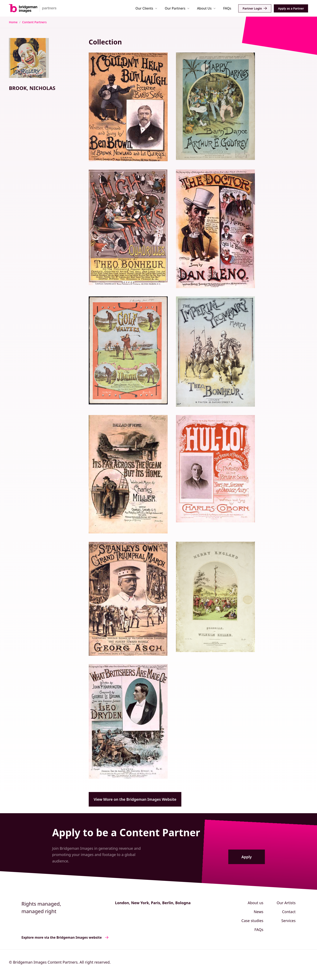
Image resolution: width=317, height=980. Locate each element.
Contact (289, 912)
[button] (146, 8)
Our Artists (286, 903)
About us (256, 903)
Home (13, 22)
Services (288, 921)
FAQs (227, 8)
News (258, 912)
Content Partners (34, 22)
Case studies (252, 921)
